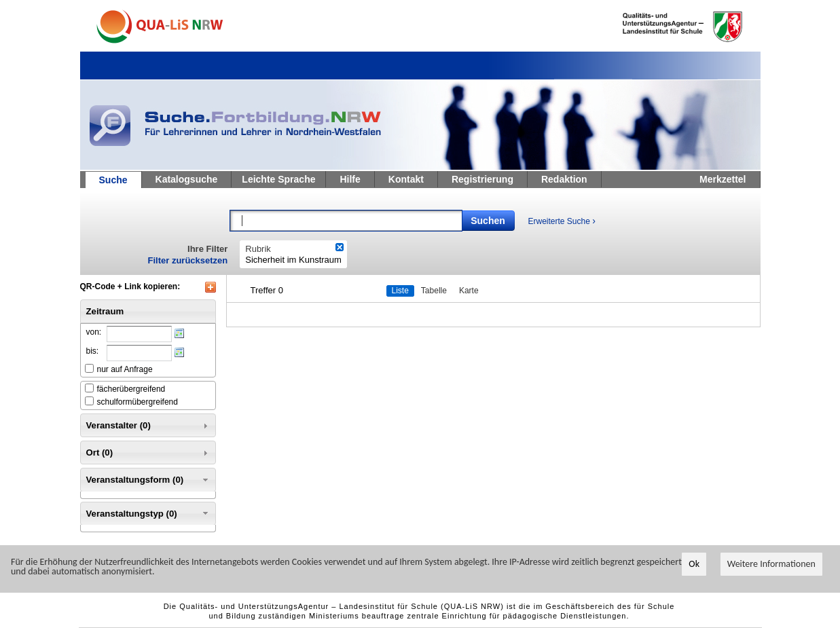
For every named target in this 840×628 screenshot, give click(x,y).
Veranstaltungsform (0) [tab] (148, 480)
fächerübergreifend (131, 389)
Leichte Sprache (278, 179)
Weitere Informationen (771, 564)
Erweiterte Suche (562, 221)
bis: (93, 351)
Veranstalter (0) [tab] (148, 426)
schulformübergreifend (138, 402)
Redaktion (564, 179)
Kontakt (406, 179)
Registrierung (482, 179)
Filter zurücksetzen (188, 260)
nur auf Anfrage (125, 369)
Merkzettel (723, 179)
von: (94, 332)
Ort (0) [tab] (148, 453)
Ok (694, 564)
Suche (113, 180)
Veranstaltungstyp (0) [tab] (148, 513)
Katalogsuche (187, 179)
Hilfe (350, 179)
